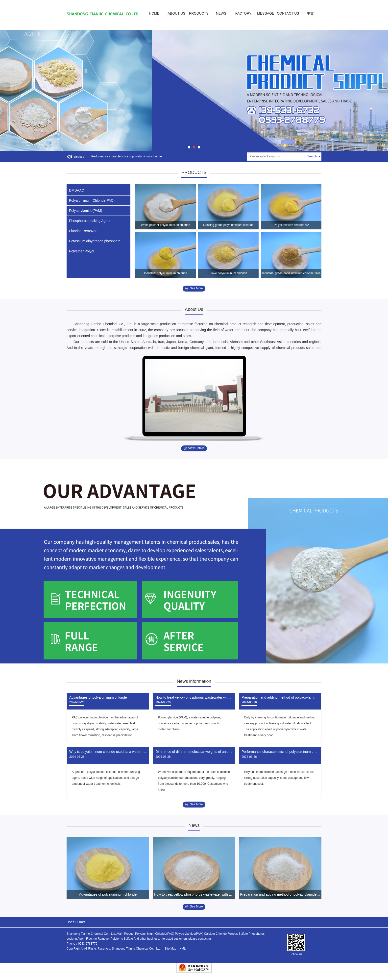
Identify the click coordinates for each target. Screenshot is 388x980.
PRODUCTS (199, 13)
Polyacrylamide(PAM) (86, 211)
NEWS (221, 13)
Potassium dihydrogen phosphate (95, 241)
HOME (154, 13)
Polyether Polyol (82, 251)
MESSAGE (266, 13)
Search (312, 156)
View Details (194, 448)
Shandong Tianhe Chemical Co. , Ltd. (136, 949)
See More (194, 288)
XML (182, 949)
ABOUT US (177, 13)
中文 (310, 13)
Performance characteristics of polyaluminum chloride (127, 156)
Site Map (170, 949)
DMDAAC (77, 190)
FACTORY (243, 13)
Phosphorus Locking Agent (90, 221)
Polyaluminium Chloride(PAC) (92, 200)
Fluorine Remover (83, 231)
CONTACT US (288, 13)
